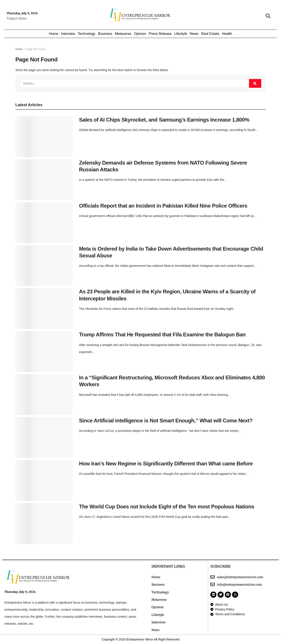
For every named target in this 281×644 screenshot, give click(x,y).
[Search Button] (255, 83)
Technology (87, 34)
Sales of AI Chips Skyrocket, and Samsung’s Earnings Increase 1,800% (164, 120)
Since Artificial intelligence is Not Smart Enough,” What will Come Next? (166, 421)
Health (227, 34)
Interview (68, 34)
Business (105, 34)
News (194, 34)
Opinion (140, 34)
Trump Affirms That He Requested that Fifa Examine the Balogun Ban (162, 335)
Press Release (160, 34)
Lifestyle (181, 34)
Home (54, 34)
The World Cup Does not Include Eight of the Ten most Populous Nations (167, 507)
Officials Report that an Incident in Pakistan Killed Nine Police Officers (163, 206)
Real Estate (210, 34)
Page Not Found (36, 49)
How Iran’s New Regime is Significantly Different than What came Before (166, 464)
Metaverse (123, 34)
